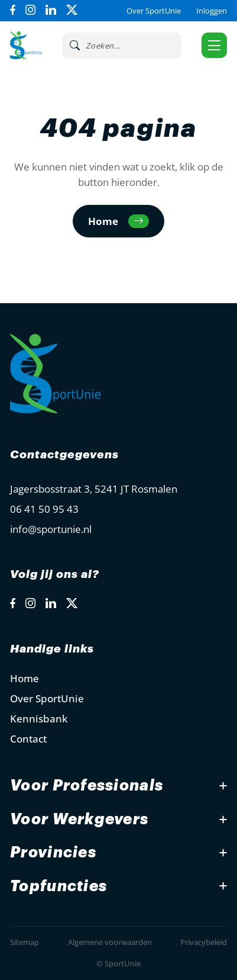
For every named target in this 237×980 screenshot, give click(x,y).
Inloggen (212, 11)
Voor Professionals (87, 785)
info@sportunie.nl (51, 529)
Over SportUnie (154, 11)
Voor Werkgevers (79, 819)
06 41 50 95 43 (44, 509)
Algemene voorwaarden (110, 942)
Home (25, 678)
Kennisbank (39, 719)
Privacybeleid (204, 942)
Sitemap (25, 942)
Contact (28, 739)
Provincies (53, 852)
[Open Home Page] (26, 45)
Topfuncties (59, 886)
